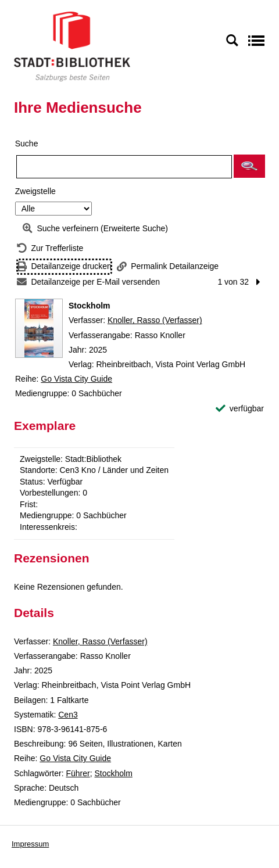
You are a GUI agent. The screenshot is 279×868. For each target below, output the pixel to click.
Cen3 (68, 715)
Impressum (30, 844)
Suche (27, 144)
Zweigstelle (35, 191)
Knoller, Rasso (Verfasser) (155, 320)
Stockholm (114, 773)
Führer (78, 773)
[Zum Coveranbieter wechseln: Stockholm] (39, 328)
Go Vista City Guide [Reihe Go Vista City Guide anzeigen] (76, 379)
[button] (249, 166)
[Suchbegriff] (124, 167)
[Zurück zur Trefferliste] (50, 248)
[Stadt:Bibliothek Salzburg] (72, 46)
